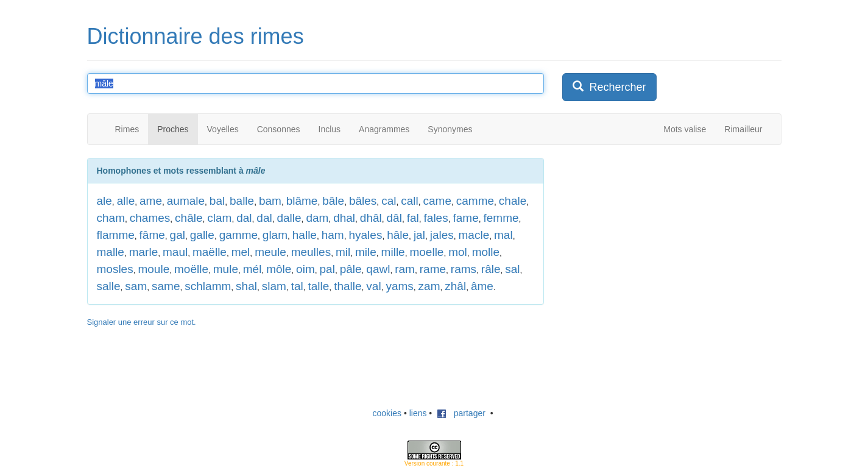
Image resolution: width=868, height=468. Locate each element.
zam (429, 286)
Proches (173, 129)
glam (275, 235)
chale (513, 201)
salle (109, 286)
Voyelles (223, 129)
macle (474, 235)
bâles (363, 201)
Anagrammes (384, 129)
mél (252, 269)
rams (464, 269)
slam (274, 286)
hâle (398, 235)
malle (111, 252)
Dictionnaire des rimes (196, 36)
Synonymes (450, 129)
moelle (426, 252)
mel (241, 252)
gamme (238, 235)
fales (436, 218)
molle (486, 252)
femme (501, 218)
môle (279, 269)
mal (503, 235)
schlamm (208, 286)
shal (246, 286)
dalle (289, 218)
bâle (333, 201)
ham (333, 235)
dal (244, 218)
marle (144, 252)
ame (151, 201)
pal (327, 269)
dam (317, 218)
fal (413, 218)
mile (366, 252)
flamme (116, 235)
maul (175, 252)
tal (297, 286)
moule (153, 269)
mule (226, 269)
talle (319, 286)
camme (475, 201)
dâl (394, 218)
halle (305, 235)
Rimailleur (743, 129)
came (437, 201)
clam (219, 218)
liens (418, 413)
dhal (344, 218)
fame (465, 218)
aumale (186, 201)
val (373, 286)
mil (343, 252)
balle (242, 201)
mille (393, 252)
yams (399, 286)
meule (270, 252)
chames (150, 218)
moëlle (191, 269)
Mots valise (685, 129)
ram (405, 269)
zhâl (455, 286)
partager (461, 413)
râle (491, 269)
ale (104, 201)
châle (189, 218)
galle (202, 235)
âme (482, 286)
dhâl (371, 218)
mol (458, 252)
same (166, 286)
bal (217, 201)
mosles (115, 269)
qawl (378, 269)
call (410, 201)
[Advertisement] (654, 234)
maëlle (210, 252)
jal (419, 235)
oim (305, 269)
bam (270, 201)
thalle (348, 286)
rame (433, 269)
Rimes (127, 129)
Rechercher (609, 87)
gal (178, 235)
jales (442, 235)
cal (389, 201)
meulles (311, 252)
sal (512, 269)
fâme (152, 235)
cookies (387, 413)
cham (111, 218)
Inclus (330, 129)
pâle (351, 269)
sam (136, 286)
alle (126, 201)
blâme (302, 201)
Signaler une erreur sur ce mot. (142, 322)
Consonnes (279, 129)
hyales (365, 235)
